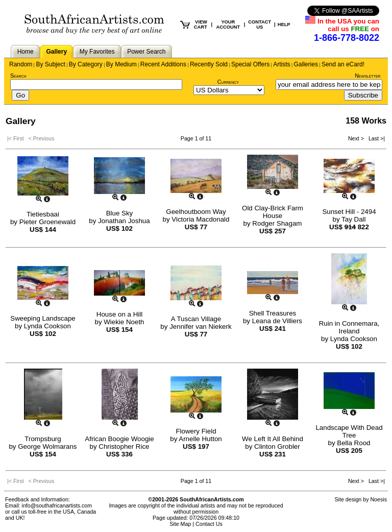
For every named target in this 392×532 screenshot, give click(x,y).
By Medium (121, 64)
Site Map (180, 524)
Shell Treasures (273, 313)
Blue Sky (120, 213)
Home (26, 52)
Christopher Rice (124, 446)
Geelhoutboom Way (196, 212)
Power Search (146, 52)
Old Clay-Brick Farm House (273, 212)
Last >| (375, 138)
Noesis (378, 499)
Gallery (56, 52)
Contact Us (209, 524)
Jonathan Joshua (124, 221)
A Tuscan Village (196, 319)
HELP (284, 25)
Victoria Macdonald (200, 219)
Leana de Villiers (277, 321)
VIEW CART (201, 25)
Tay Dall (353, 219)
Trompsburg (43, 439)
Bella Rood (353, 443)
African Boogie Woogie (119, 439)
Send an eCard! (343, 64)
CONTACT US (260, 25)
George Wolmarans (47, 446)
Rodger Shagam (277, 223)
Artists (281, 64)
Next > (357, 138)
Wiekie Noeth (124, 322)
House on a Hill (119, 314)
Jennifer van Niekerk (201, 327)
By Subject (50, 64)
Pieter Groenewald (47, 222)
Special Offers (250, 64)
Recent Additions (163, 64)
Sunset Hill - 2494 (349, 212)
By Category (86, 64)
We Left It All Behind (273, 439)
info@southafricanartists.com (57, 505)
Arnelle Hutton (200, 439)
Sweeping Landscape (43, 318)
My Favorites (97, 52)
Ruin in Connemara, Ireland (349, 327)
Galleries (306, 64)
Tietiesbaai (43, 214)
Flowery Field (196, 431)
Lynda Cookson (47, 326)
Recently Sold (209, 64)
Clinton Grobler (277, 446)
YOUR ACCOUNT (228, 25)
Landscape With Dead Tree (349, 431)
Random (21, 64)
